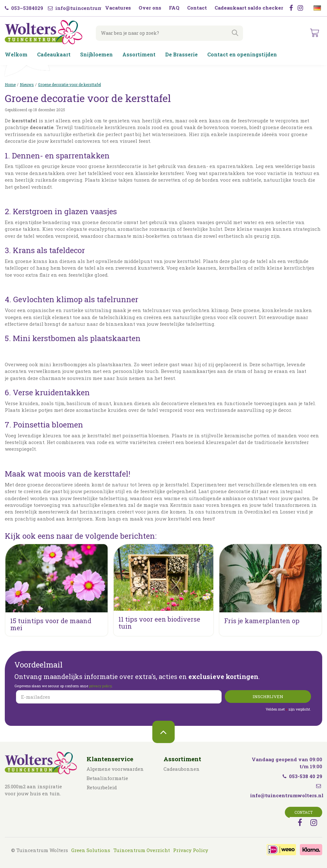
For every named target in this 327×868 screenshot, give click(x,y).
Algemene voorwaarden (115, 769)
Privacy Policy (191, 850)
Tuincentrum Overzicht (142, 850)
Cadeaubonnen (182, 769)
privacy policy (100, 686)
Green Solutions (91, 850)
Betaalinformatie (107, 778)
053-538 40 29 (302, 776)
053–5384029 (24, 8)
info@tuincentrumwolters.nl (88, 8)
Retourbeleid (102, 787)
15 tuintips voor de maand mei (51, 624)
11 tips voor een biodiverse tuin (159, 623)
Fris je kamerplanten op (262, 621)
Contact (304, 812)
